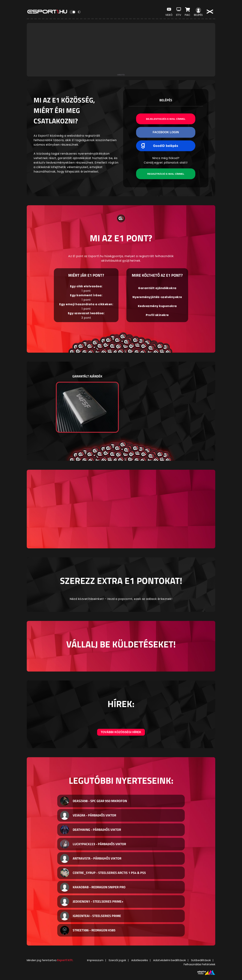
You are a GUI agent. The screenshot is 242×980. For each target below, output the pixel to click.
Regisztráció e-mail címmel (166, 174)
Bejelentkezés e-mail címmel (166, 119)
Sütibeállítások (201, 960)
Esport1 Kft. (65, 960)
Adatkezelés (140, 960)
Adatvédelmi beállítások (169, 960)
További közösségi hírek (121, 732)
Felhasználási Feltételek (199, 964)
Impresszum (95, 960)
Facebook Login (166, 132)
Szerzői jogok (117, 960)
